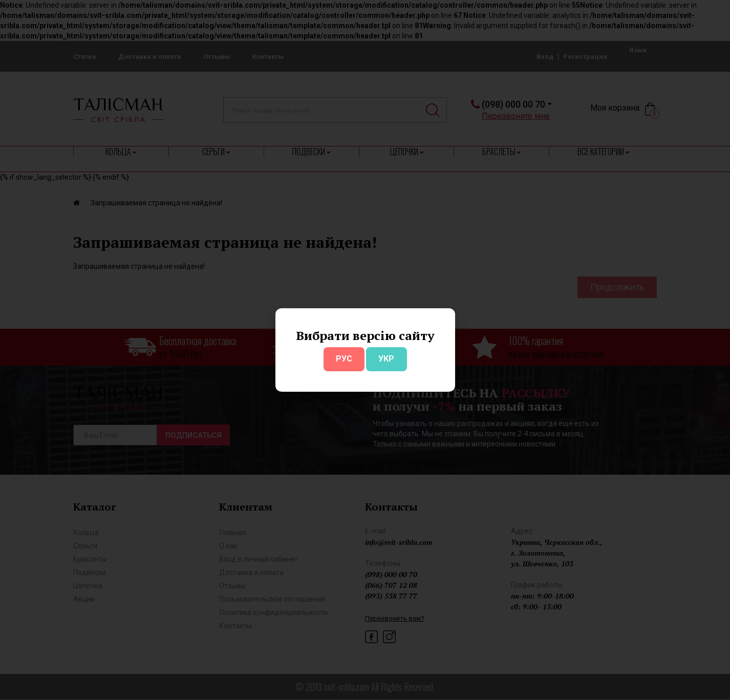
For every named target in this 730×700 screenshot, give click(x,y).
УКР (386, 359)
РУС (344, 359)
